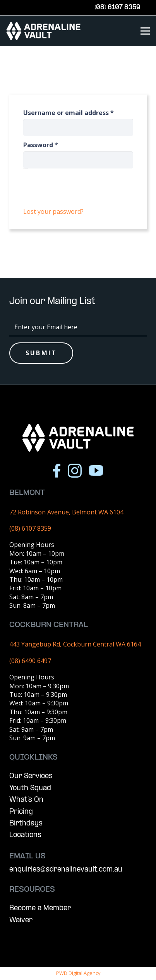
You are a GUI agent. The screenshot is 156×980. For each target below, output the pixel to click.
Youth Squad (30, 788)
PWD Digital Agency (78, 973)
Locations (25, 835)
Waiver (21, 921)
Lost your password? (53, 211)
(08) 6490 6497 (30, 661)
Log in (78, 192)
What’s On (26, 800)
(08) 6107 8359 (30, 528)
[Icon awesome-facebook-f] (57, 471)
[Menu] (145, 31)
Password (54, 145)
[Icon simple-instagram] (75, 471)
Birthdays (26, 824)
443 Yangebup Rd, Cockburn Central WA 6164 (75, 644)
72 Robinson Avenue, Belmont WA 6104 (66, 512)
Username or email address (78, 113)
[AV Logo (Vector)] (43, 31)
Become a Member (40, 909)
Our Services (31, 776)
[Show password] (26, 169)
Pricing (21, 812)
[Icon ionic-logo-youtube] (96, 470)
